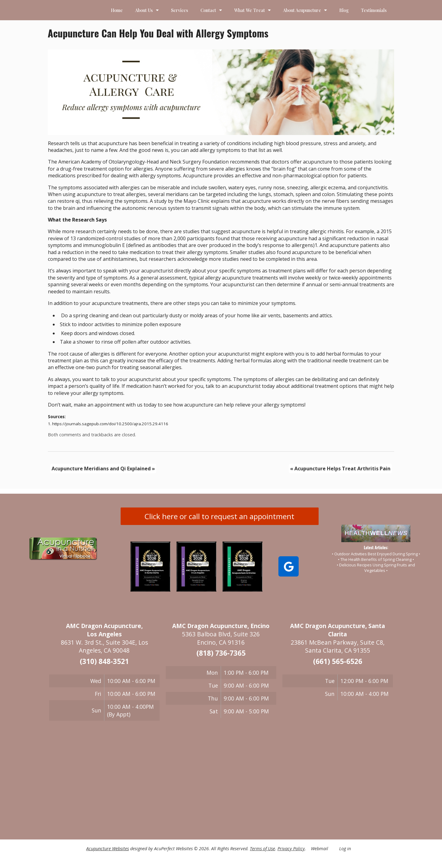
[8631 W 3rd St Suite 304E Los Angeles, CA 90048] (104, 780)
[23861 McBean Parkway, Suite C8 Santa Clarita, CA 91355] (338, 759)
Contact (211, 10)
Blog (344, 10)
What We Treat (252, 10)
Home (117, 10)
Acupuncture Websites (108, 849)
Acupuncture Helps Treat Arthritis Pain (340, 469)
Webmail (320, 849)
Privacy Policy (291, 849)
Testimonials (374, 10)
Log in (345, 849)
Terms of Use (262, 849)
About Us (147, 10)
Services (180, 10)
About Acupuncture (305, 10)
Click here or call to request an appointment (219, 516)
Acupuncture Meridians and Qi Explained (103, 469)
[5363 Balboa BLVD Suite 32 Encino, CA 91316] (221, 777)
